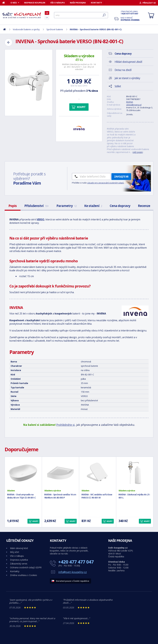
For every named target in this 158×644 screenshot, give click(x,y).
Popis (13, 206)
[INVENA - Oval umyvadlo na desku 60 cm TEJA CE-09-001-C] (23, 473)
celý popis (138, 152)
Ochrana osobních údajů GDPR (26, 567)
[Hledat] (81, 15)
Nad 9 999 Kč (130, 19)
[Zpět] (8, 42)
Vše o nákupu (58, 3)
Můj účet (15, 552)
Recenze (144, 206)
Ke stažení (93, 206)
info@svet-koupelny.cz (73, 572)
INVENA (130, 102)
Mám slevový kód (19, 548)
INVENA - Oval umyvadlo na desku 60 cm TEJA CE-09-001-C (21, 496)
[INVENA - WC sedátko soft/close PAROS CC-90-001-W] (98, 473)
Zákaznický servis (19, 564)
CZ (47, 13)
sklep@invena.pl (134, 105)
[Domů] (5, 3)
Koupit (81, 107)
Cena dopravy (120, 206)
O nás (14, 3)
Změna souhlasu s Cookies (24, 575)
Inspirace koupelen (35, 3)
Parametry (67, 206)
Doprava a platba (19, 560)
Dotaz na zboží (123, 70)
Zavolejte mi (121, 177)
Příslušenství (37, 206)
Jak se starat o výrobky (127, 78)
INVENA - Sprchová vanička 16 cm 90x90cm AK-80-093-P (60, 496)
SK (47, 17)
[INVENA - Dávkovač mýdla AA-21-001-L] (135, 473)
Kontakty (96, 3)
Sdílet (118, 86)
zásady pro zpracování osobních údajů (105, 183)
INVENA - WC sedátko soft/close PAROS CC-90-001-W (97, 496)
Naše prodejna (78, 3)
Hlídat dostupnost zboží (128, 62)
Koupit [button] (35, 521)
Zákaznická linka (130, 12)
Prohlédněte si (65, 425)
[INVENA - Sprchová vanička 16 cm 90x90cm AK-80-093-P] (60, 473)
